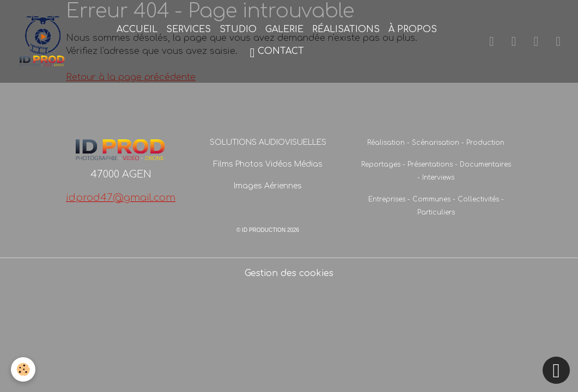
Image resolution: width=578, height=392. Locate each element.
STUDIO (238, 29)
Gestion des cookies (289, 273)
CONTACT (277, 53)
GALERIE (284, 29)
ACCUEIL (137, 29)
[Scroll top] (556, 370)
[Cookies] (23, 369)
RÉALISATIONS (346, 29)
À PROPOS (413, 29)
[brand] (43, 41)
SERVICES (188, 29)
